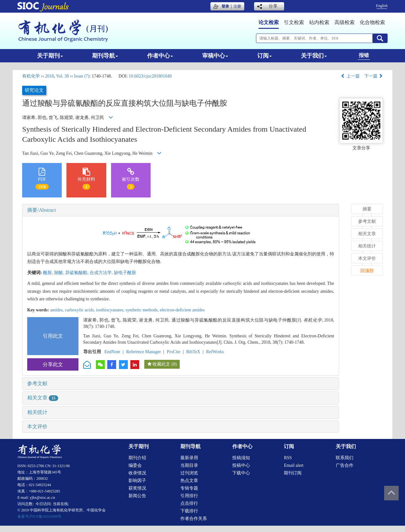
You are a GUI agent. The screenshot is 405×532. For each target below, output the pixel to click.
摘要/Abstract (42, 210)
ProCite (174, 352)
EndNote (112, 352)
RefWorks (215, 352)
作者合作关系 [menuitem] (194, 519)
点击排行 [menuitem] (189, 503)
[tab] (181, 210)
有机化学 (31, 76)
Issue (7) (82, 76)
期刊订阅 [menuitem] (293, 473)
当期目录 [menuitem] (189, 465)
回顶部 (367, 271)
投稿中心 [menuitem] (241, 465)
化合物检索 (372, 22)
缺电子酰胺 (125, 273)
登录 (225, 6)
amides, (57, 310)
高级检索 (345, 22)
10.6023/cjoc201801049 (150, 76)
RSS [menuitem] (288, 458)
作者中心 (160, 56)
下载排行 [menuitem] (189, 511)
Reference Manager (143, 352)
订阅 (265, 56)
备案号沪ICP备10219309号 (39, 516)
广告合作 (345, 465)
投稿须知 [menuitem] (241, 458)
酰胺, (49, 273)
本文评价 (37, 426)
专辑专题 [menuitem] (189, 488)
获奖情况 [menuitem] (137, 488)
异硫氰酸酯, (77, 273)
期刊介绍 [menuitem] (137, 458)
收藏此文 (161, 364)
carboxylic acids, (80, 310)
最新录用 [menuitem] (189, 458)
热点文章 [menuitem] (189, 481)
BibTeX (193, 352)
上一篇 (350, 76)
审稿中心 (215, 56)
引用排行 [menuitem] (189, 496)
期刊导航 (105, 56)
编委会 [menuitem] (135, 465)
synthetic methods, (143, 310)
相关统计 (37, 412)
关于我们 (314, 56)
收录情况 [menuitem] (137, 473)
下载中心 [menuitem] (241, 473)
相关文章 (43, 398)
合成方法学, (102, 273)
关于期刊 (50, 56)
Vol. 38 (62, 76)
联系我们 (345, 458)
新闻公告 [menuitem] (137, 496)
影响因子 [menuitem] (137, 481)
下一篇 (374, 76)
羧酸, (60, 273)
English (382, 6)
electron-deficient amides (182, 310)
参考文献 (37, 383)
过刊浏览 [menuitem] (189, 473)
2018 (49, 76)
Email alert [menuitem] (294, 465)
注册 (237, 6)
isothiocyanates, (111, 310)
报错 (364, 55)
